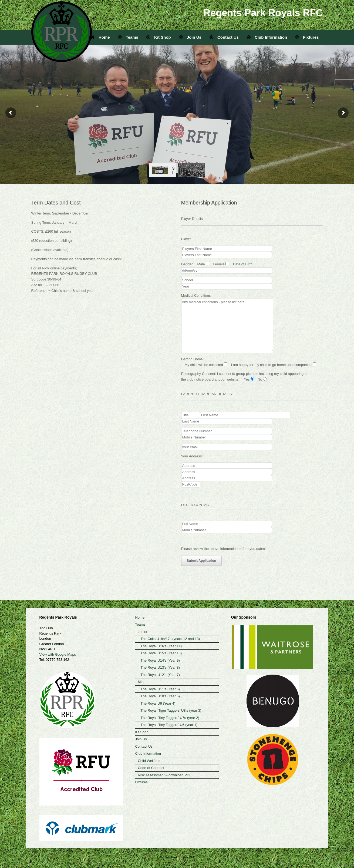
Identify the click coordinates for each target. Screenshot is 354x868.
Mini (141, 682)
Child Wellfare (149, 761)
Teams (128, 37)
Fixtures (307, 37)
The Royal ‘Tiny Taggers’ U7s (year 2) (170, 718)
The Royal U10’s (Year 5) (160, 696)
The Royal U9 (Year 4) (158, 703)
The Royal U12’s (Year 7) (160, 675)
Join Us (190, 37)
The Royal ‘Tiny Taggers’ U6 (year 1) (169, 725)
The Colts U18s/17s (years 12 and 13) (170, 639)
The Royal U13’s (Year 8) (160, 667)
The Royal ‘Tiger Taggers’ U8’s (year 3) (171, 710)
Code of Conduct (151, 768)
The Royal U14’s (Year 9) (160, 660)
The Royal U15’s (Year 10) (161, 653)
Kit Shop (159, 37)
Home (100, 37)
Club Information (267, 37)
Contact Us (224, 37)
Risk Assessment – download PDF (165, 775)
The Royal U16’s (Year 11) (161, 646)
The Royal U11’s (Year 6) (160, 689)
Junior (142, 632)
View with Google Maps (58, 654)
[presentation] (222, 576)
